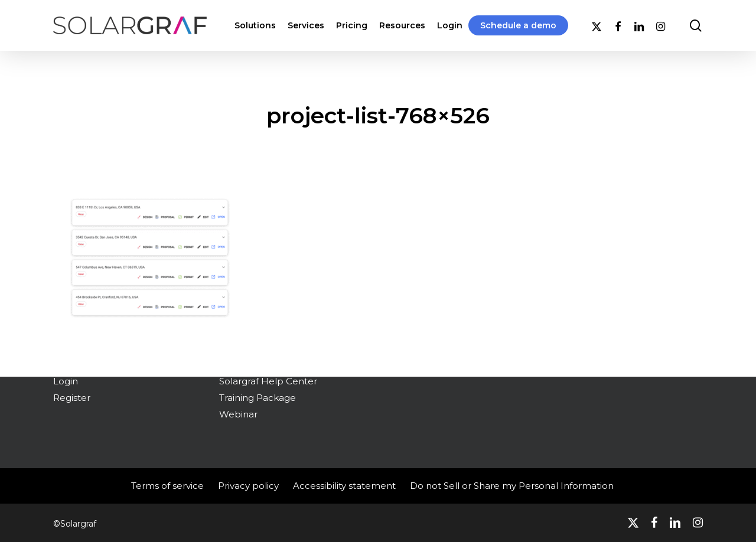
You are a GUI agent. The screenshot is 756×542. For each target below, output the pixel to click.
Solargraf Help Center (268, 381)
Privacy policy (248, 486)
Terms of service (167, 486)
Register (72, 398)
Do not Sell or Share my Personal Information (512, 486)
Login (66, 381)
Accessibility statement (344, 486)
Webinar (238, 414)
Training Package (258, 398)
